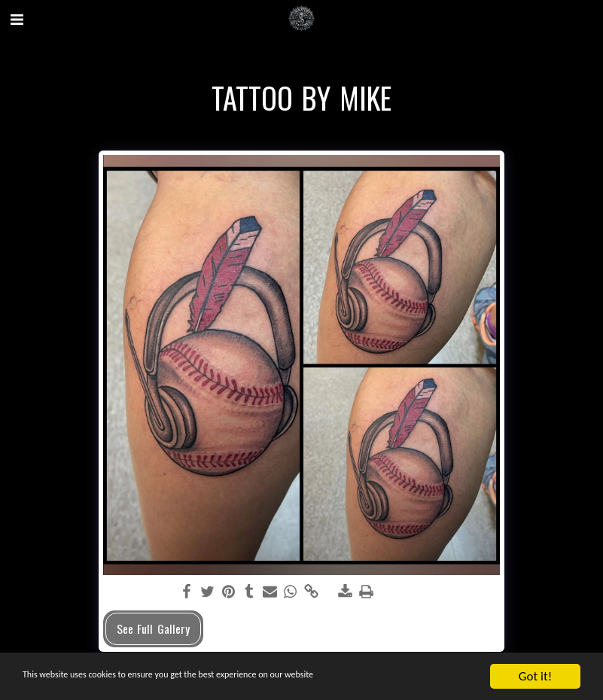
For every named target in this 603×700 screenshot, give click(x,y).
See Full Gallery (153, 628)
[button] (17, 18)
